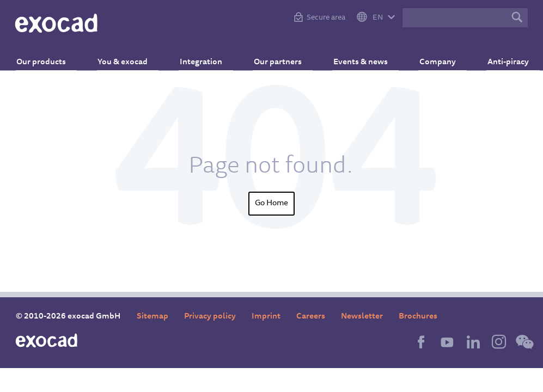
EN (378, 18)
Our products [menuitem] (51, 57)
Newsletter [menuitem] (362, 317)
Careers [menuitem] (311, 317)
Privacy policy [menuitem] (210, 317)
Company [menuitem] (429, 57)
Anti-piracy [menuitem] (496, 57)
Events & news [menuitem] (356, 57)
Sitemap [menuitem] (152, 317)
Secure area (326, 18)
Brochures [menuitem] (418, 317)
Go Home (271, 203)
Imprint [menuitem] (266, 317)
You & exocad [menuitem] (129, 57)
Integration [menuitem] (203, 57)
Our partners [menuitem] (276, 57)
